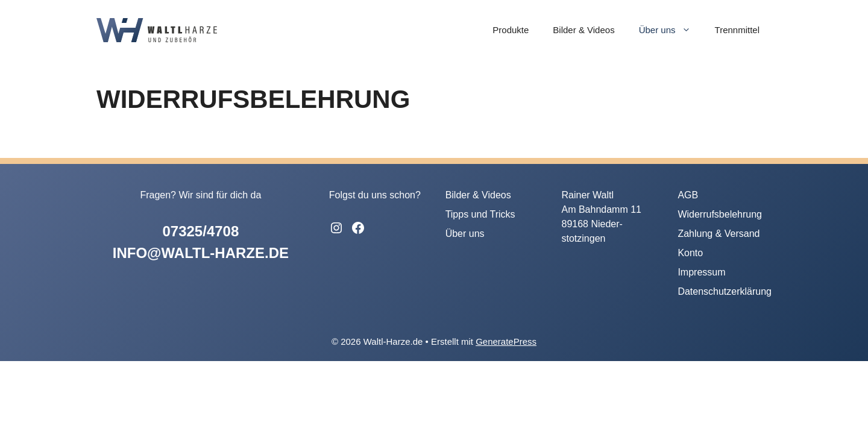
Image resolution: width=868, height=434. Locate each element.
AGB (688, 195)
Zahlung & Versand (719, 234)
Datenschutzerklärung (725, 291)
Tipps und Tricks (480, 214)
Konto (690, 253)
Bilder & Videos (583, 30)
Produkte (511, 30)
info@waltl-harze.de (201, 253)
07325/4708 (200, 231)
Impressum (701, 272)
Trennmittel (737, 30)
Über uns (671, 30)
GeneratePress (506, 341)
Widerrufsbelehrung (720, 214)
